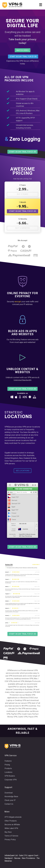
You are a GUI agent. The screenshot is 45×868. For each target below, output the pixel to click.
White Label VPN (11, 828)
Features (8, 761)
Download (9, 793)
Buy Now (8, 832)
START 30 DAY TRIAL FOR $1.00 (22, 211)
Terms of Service (11, 836)
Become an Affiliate (12, 825)
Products (8, 768)
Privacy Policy (10, 840)
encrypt (18, 302)
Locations (8, 772)
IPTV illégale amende (13, 817)
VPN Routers (10, 776)
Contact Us (9, 804)
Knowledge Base (11, 797)
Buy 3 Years (23, 194)
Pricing (7, 765)
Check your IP (10, 800)
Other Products (11, 821)
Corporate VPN (11, 780)
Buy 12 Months (22, 228)
